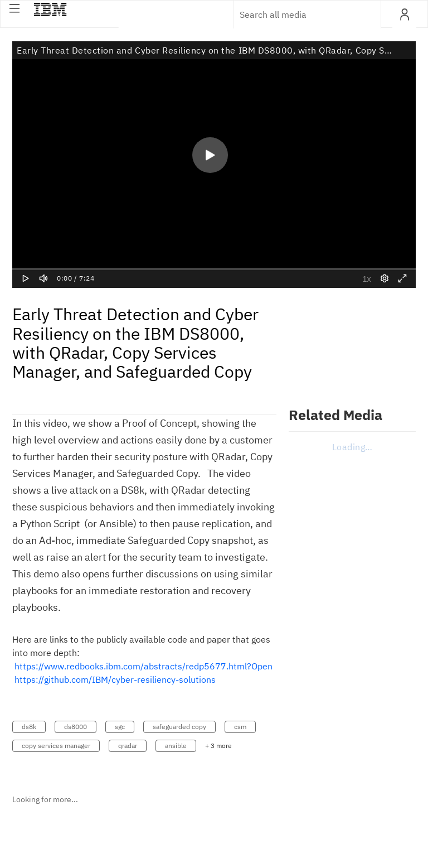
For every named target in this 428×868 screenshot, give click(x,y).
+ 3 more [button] (218, 746)
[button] (14, 8)
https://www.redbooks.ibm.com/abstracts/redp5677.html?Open (144, 666)
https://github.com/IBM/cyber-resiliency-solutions (115, 679)
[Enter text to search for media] (295, 15)
